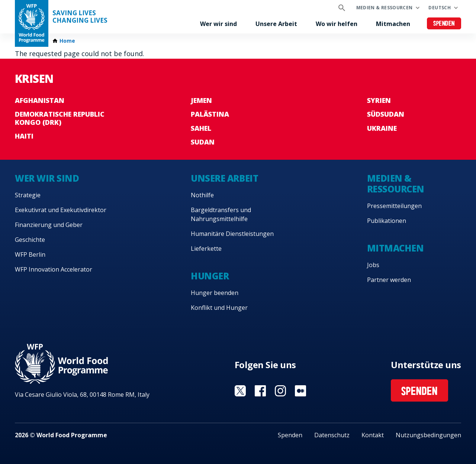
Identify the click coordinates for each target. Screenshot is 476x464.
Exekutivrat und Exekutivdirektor (61, 210)
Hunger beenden (215, 293)
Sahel (201, 128)
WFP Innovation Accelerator (54, 269)
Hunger (210, 276)
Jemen (201, 100)
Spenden (444, 24)
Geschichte (30, 240)
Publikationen (387, 221)
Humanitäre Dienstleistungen (232, 234)
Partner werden (389, 280)
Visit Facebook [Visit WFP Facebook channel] (260, 391)
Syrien (379, 100)
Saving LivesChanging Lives (80, 17)
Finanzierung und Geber (49, 225)
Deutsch (440, 8)
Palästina (210, 114)
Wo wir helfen (337, 24)
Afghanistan (40, 100)
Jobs (373, 265)
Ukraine (382, 128)
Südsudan (386, 114)
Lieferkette (206, 249)
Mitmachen (393, 24)
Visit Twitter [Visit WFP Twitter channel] (240, 391)
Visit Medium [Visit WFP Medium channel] (300, 391)
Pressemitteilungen (394, 206)
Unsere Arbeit (276, 24)
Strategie (28, 195)
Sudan (203, 142)
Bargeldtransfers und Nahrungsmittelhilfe (221, 214)
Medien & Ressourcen (385, 8)
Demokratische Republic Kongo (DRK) (60, 118)
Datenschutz (332, 435)
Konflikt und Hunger (219, 308)
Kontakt (373, 435)
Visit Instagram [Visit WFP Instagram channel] (280, 391)
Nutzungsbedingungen (428, 435)
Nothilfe (202, 195)
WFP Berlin (30, 254)
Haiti (24, 136)
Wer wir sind (218, 24)
